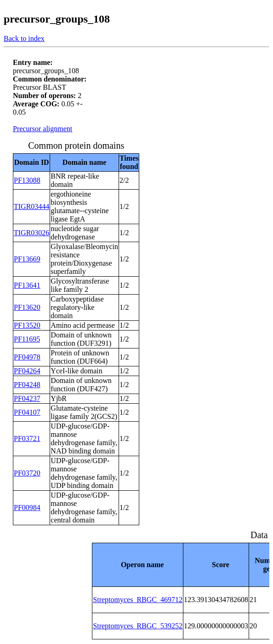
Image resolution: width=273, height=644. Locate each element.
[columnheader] (138, 565)
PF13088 (27, 180)
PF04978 (27, 357)
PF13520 (27, 325)
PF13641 (27, 285)
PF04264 (27, 371)
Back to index (24, 38)
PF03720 (27, 473)
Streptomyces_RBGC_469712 (138, 600)
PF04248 (27, 385)
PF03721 (27, 438)
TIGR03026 (31, 233)
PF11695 (27, 339)
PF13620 (27, 307)
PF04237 (27, 398)
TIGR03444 (31, 206)
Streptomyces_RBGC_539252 (138, 626)
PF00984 (27, 508)
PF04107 (27, 412)
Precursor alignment (43, 129)
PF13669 (27, 259)
